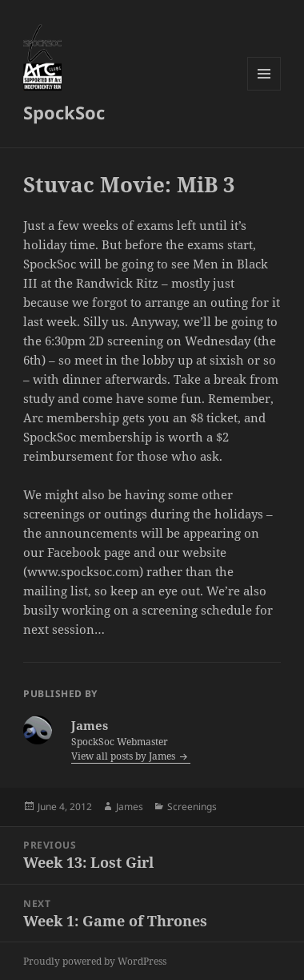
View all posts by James (124, 756)
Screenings (192, 807)
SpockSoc (64, 112)
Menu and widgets (264, 90)
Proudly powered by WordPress (95, 961)
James (130, 807)
